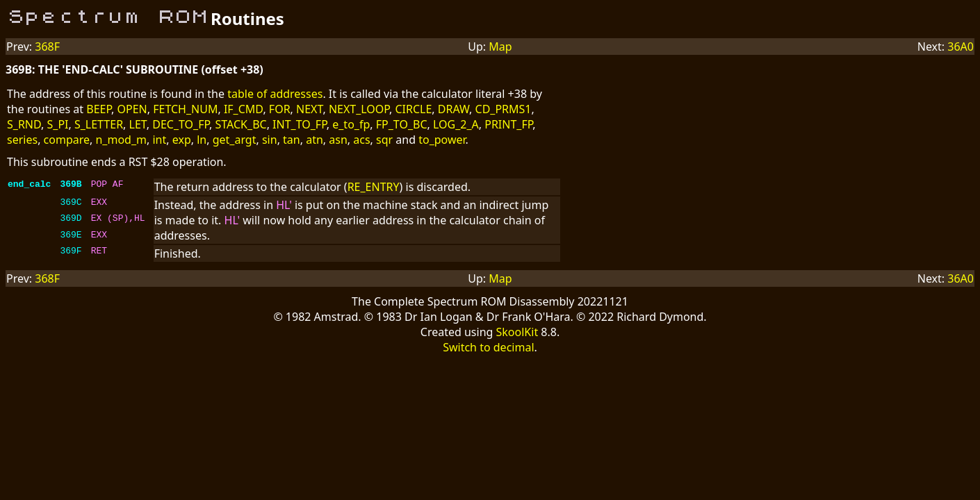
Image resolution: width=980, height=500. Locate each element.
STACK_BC (241, 124)
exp (182, 140)
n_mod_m (121, 140)
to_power (442, 140)
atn (315, 140)
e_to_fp (351, 124)
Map (500, 47)
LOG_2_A (456, 124)
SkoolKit (517, 332)
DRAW (454, 109)
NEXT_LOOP (359, 109)
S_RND (24, 124)
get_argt (235, 140)
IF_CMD (244, 109)
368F (47, 47)
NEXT (309, 109)
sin (270, 140)
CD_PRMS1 (504, 109)
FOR (280, 109)
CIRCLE (413, 109)
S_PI (58, 124)
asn (338, 140)
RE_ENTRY (374, 187)
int (159, 140)
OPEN (132, 109)
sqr (384, 140)
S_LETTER (99, 124)
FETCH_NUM (185, 109)
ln (202, 140)
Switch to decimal (488, 347)
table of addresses (275, 94)
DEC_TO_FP (181, 124)
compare (67, 140)
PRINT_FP (508, 124)
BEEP (99, 109)
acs (361, 140)
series (22, 140)
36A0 (961, 47)
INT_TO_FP (300, 124)
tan (292, 140)
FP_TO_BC (402, 124)
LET (138, 124)
